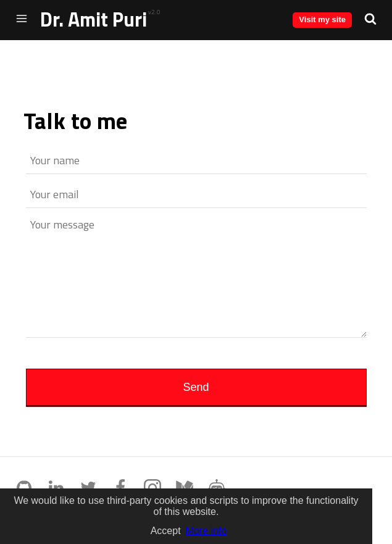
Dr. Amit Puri (94, 19)
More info (206, 531)
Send (196, 387)
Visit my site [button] (322, 19)
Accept (166, 531)
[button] (370, 19)
